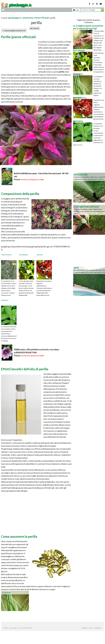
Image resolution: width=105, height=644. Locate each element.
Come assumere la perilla (19, 536)
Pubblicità (98, 628)
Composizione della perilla (20, 194)
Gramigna (6, 593)
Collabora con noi (87, 628)
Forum (76, 10)
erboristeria (28, 18)
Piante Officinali (42, 18)
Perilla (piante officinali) (19, 37)
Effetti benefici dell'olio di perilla (25, 369)
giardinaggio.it (15, 18)
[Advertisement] (26, 15)
